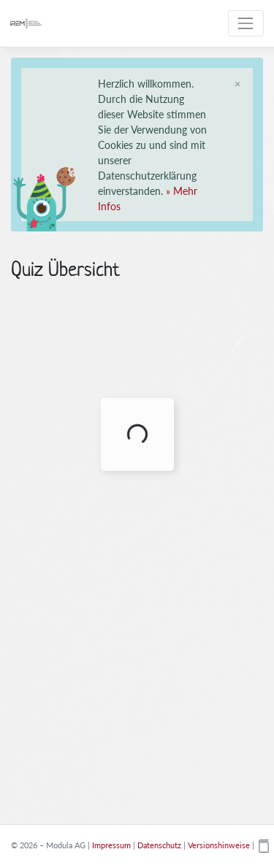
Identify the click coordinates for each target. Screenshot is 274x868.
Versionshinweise (219, 845)
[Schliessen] (237, 83)
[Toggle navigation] (246, 23)
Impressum (111, 845)
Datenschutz (159, 845)
